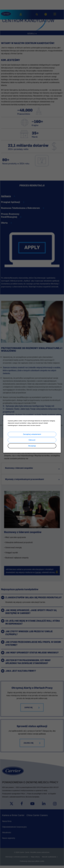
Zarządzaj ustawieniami (32, 434)
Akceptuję (32, 446)
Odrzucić (32, 440)
